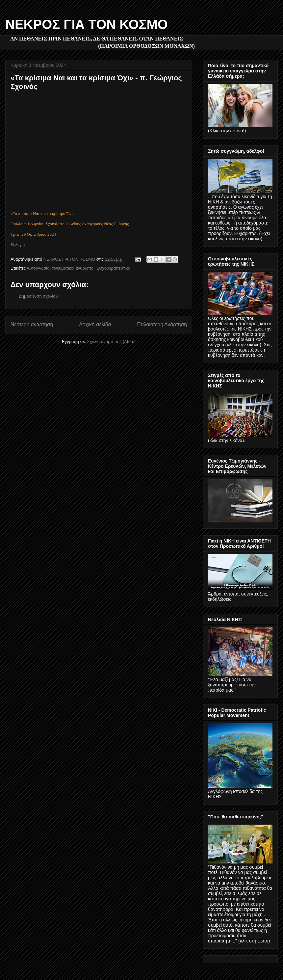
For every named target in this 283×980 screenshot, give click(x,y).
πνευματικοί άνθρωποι (73, 268)
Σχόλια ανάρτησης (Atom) (111, 342)
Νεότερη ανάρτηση (32, 324)
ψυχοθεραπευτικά (114, 268)
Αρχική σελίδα (95, 324)
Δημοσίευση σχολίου (38, 296)
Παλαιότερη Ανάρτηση (162, 324)
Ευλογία (18, 244)
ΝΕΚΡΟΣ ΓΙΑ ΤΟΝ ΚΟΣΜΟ (87, 24)
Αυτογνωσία (38, 268)
